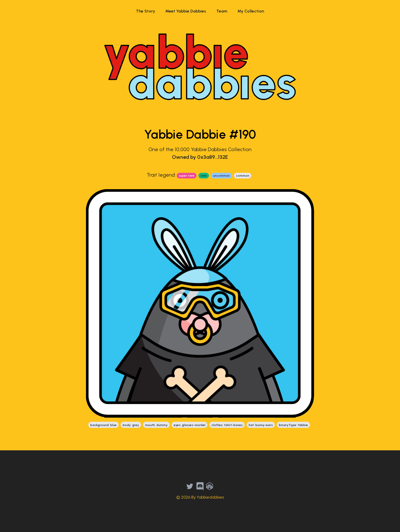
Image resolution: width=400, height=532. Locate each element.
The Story (146, 11)
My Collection (251, 11)
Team (222, 11)
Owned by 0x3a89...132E (200, 157)
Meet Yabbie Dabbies (186, 11)
